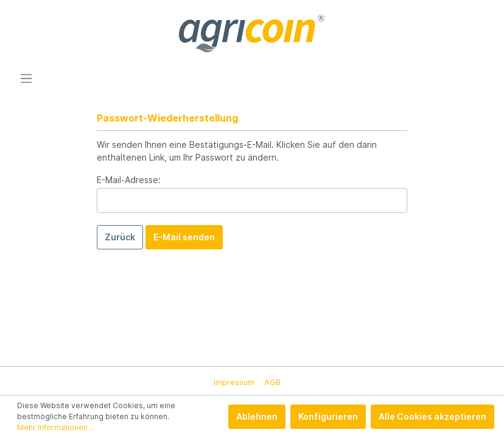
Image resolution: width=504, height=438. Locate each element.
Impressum (234, 382)
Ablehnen (257, 416)
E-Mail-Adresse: (129, 180)
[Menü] (26, 78)
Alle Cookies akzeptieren (432, 416)
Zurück (120, 237)
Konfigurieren (328, 416)
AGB (272, 382)
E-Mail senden (184, 237)
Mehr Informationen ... (56, 427)
